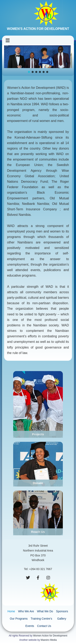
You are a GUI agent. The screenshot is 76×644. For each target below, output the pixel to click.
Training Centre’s (42, 619)
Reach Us (38, 532)
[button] (7, 40)
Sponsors (62, 611)
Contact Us (44, 626)
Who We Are (26, 611)
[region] (38, 60)
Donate (38, 483)
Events (30, 626)
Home (11, 611)
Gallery (62, 619)
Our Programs (19, 619)
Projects (38, 434)
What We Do (45, 611)
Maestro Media (49, 640)
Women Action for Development (50, 636)
